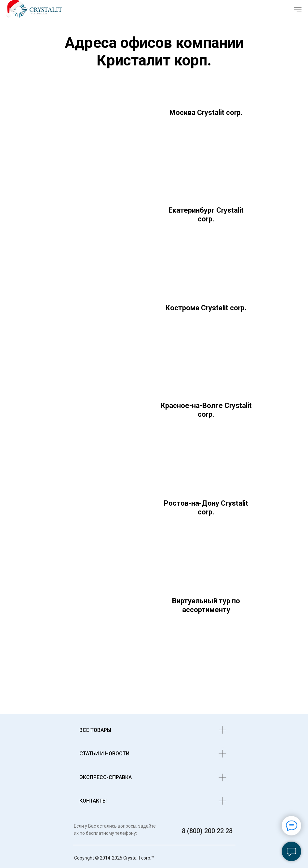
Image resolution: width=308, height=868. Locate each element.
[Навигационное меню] (298, 9)
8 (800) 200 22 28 (207, 831)
